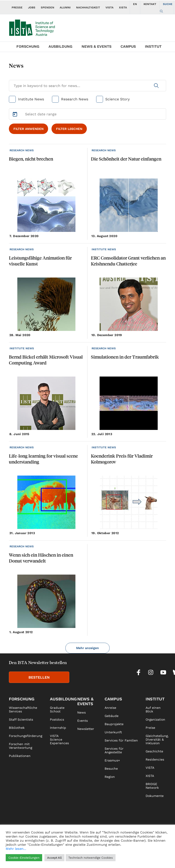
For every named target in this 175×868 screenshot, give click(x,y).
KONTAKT (150, 4)
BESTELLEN (39, 677)
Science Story (117, 99)
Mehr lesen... (16, 849)
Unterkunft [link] (113, 732)
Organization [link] (155, 719)
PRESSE (17, 7)
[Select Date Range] (87, 114)
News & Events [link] (85, 701)
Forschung (28, 46)
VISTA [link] (150, 768)
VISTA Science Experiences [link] (59, 739)
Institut (153, 46)
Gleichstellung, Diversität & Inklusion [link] (157, 739)
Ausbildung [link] (63, 699)
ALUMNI (65, 7)
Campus (128, 46)
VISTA (109, 7)
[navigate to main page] (35, 27)
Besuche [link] (111, 769)
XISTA (123, 7)
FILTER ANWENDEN (28, 129)
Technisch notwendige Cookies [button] (91, 858)
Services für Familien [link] (121, 740)
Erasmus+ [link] (112, 760)
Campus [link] (113, 699)
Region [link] (110, 777)
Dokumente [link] (155, 796)
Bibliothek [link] (17, 728)
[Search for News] (87, 86)
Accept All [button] (54, 858)
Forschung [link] (22, 699)
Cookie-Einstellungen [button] (24, 858)
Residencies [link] (155, 759)
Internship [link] (58, 728)
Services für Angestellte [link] (114, 750)
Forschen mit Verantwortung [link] (21, 746)
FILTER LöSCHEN (69, 129)
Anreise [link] (110, 708)
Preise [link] (150, 728)
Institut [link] (155, 699)
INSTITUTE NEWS (104, 249)
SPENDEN (48, 7)
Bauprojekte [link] (114, 724)
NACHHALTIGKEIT (88, 7)
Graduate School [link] (57, 709)
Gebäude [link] (112, 716)
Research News (75, 99)
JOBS (32, 7)
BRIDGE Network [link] (152, 786)
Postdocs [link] (57, 719)
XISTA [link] (150, 776)
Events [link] (82, 721)
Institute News (31, 99)
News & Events (97, 46)
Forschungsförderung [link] (26, 736)
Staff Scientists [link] (21, 719)
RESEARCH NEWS (22, 150)
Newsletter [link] (86, 729)
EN (135, 4)
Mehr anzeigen (87, 648)
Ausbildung (60, 46)
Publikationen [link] (20, 756)
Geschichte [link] (154, 751)
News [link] (81, 712)
